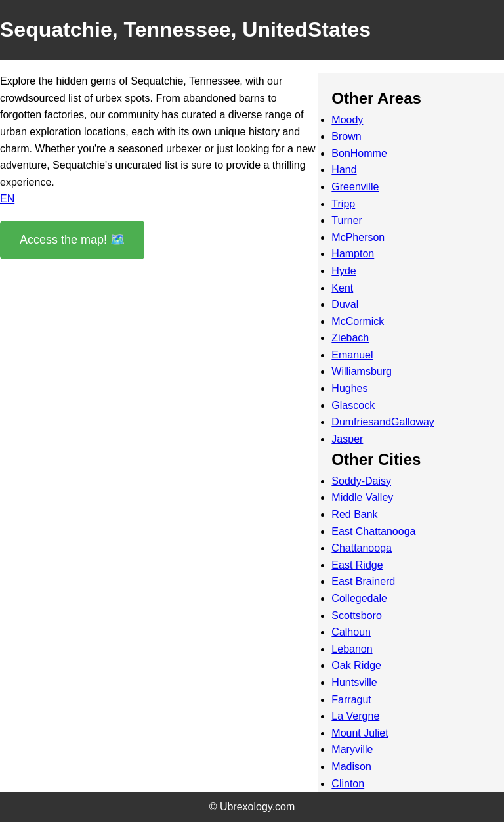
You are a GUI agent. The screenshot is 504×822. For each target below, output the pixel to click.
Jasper (347, 439)
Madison (351, 767)
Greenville (355, 187)
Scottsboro (356, 616)
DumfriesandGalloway (383, 422)
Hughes (349, 388)
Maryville (352, 749)
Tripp (343, 204)
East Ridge (357, 565)
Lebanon (352, 649)
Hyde (344, 271)
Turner (347, 220)
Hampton (353, 254)
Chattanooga (362, 548)
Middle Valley (362, 497)
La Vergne (355, 716)
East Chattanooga (373, 531)
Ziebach (350, 338)
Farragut (351, 700)
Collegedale (359, 598)
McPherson (358, 237)
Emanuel (352, 355)
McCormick (358, 321)
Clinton (348, 784)
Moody (347, 120)
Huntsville (354, 682)
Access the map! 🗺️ (72, 240)
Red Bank (354, 514)
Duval (345, 304)
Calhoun (351, 632)
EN (7, 199)
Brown (346, 136)
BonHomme (359, 153)
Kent (342, 288)
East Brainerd (363, 581)
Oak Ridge (356, 665)
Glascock (353, 405)
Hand (344, 170)
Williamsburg (362, 371)
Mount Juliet (360, 733)
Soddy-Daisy (361, 481)
